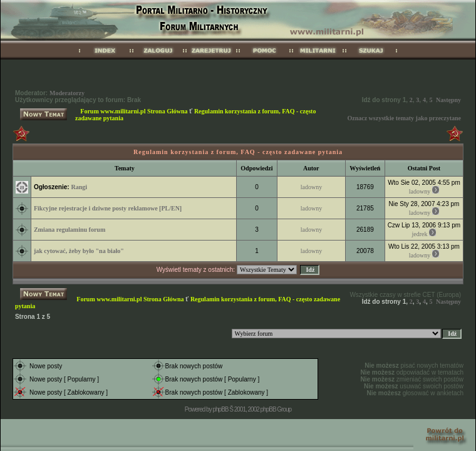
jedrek (420, 234)
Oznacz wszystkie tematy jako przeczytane (404, 118)
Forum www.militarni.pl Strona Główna (134, 111)
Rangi (79, 187)
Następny (448, 100)
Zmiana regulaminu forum (70, 230)
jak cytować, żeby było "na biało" (79, 251)
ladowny (311, 187)
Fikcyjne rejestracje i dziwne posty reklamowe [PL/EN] (108, 208)
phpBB (220, 409)
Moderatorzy (67, 93)
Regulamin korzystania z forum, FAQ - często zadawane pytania (238, 152)
